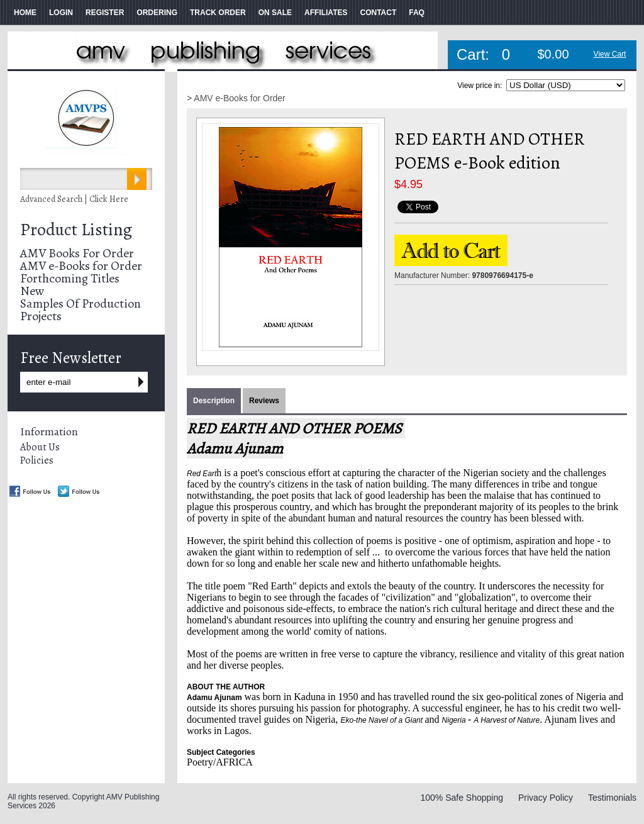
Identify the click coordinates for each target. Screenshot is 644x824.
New (32, 291)
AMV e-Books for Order (81, 266)
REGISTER (105, 13)
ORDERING (157, 13)
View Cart (610, 54)
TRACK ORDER (218, 13)
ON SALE (275, 13)
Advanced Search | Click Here (74, 199)
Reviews (264, 401)
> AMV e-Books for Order (236, 98)
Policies (37, 460)
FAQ (417, 13)
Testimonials (612, 798)
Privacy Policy (546, 798)
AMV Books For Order (77, 253)
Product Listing (76, 230)
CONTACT (378, 13)
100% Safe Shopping (462, 798)
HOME (25, 13)
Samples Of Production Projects (80, 310)
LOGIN (61, 13)
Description (214, 401)
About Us (40, 447)
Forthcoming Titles (70, 278)
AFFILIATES (326, 13)
